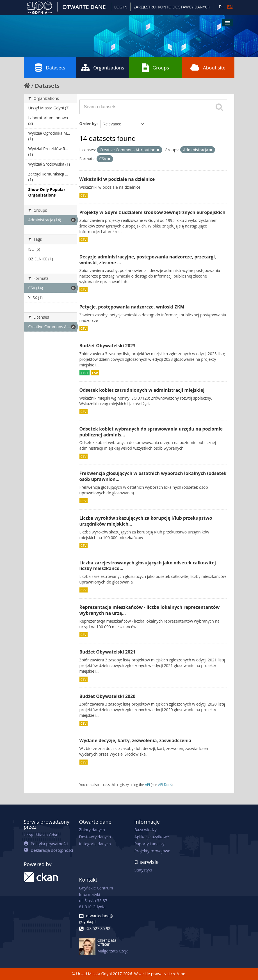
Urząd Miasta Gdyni (42, 835)
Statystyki (143, 870)
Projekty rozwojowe (152, 851)
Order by (88, 124)
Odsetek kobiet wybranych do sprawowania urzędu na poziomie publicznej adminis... (151, 432)
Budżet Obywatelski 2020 (108, 696)
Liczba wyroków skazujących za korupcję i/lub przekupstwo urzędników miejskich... (146, 521)
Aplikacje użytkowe (152, 837)
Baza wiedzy (146, 830)
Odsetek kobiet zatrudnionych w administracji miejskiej (142, 390)
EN (230, 7)
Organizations (103, 67)
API (147, 785)
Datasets (50, 67)
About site (208, 67)
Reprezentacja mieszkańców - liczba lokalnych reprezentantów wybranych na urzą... (150, 610)
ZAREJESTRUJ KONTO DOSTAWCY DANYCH (172, 7)
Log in (121, 7)
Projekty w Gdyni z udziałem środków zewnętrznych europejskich (153, 212)
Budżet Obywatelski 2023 (108, 346)
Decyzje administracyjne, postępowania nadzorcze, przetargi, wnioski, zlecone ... (148, 260)
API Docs (165, 785)
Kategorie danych (95, 844)
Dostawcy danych (95, 837)
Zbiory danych (92, 830)
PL (221, 7)
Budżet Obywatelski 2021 (108, 652)
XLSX (85, 373)
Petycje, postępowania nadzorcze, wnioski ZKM (132, 307)
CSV (84, 195)
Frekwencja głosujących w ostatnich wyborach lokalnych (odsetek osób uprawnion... (153, 476)
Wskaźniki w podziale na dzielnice (117, 179)
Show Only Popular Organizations (47, 192)
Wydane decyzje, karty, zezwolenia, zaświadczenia (135, 740)
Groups (155, 67)
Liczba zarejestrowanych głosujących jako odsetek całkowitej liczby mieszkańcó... (148, 566)
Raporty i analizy (149, 844)
